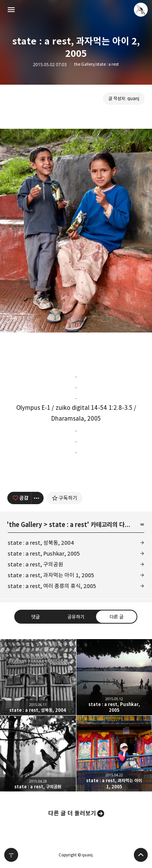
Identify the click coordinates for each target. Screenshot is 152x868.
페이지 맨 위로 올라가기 (141, 855)
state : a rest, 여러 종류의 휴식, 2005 (52, 586)
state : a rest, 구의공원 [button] (38, 754)
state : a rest (68, 525)
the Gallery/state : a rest (96, 64)
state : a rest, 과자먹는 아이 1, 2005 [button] (114, 754)
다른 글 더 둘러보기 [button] (72, 813)
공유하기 (76, 617)
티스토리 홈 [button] (11, 855)
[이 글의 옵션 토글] (37, 498)
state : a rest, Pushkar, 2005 (44, 553)
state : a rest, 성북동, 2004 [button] (38, 677)
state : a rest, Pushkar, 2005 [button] (114, 677)
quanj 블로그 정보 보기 (141, 10)
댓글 (35, 617)
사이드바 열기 (11, 10)
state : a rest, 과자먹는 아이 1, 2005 (51, 575)
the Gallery (25, 525)
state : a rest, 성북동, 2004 (41, 543)
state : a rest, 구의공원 (35, 564)
